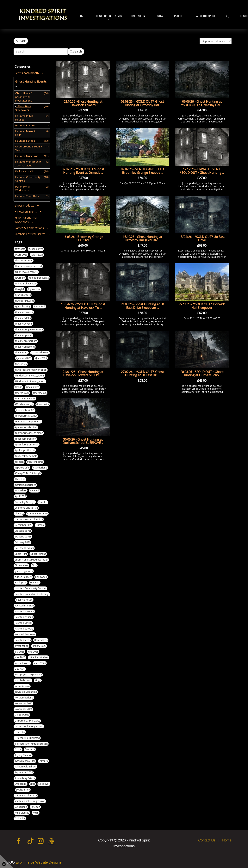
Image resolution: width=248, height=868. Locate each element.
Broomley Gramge (25, 501)
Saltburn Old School (25, 765)
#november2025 (25, 409)
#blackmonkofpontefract (28, 265)
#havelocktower (40, 351)
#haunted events (24, 311)
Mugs (38, 679)
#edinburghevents (39, 276)
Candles (43, 501)
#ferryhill (19, 288)
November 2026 (23, 708)
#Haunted (39, 305)
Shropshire (21, 783)
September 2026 (24, 771)
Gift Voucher (21, 564)
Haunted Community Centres (30, 587)
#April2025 (37, 254)
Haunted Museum (24, 610)
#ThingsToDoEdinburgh (28, 472)
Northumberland (24, 696)
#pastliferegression (25, 438)
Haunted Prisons (24, 616)
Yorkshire (20, 817)
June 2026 (20, 656)
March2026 (40, 662)
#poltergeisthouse (25, 449)
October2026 (22, 714)
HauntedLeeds (23, 639)
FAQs (228, 16)
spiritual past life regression (30, 800)
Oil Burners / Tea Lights (27, 719)
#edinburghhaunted (26, 282)
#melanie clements (25, 397)
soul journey (23, 788)
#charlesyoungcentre (26, 271)
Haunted (35, 581)
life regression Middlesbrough (31, 742)
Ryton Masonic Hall (25, 760)
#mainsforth (32, 386)
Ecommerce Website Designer (39, 861)
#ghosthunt (34, 288)
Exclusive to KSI (23, 530)
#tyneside (20, 478)
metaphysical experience (28, 673)
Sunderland (21, 806)
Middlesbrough (23, 679)
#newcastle (43, 403)
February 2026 (22, 541)
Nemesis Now (22, 685)
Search (76, 50)
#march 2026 (22, 391)
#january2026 (24, 357)
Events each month (29, 72)
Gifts (34, 564)
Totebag (35, 806)
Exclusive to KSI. (23, 535)
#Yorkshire (21, 489)
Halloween (138, 16)
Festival (160, 16)
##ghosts (20, 248)
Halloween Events (28, 210)
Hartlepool (21, 581)
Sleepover (44, 783)
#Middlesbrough (24, 403)
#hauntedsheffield (25, 346)
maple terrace (22, 662)
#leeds (18, 386)
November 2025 (23, 702)
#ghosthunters (23, 294)
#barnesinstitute (24, 259)
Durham (40, 524)
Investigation (22, 645)
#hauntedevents (23, 322)
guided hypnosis (24, 570)
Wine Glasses (22, 811)
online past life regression (29, 725)
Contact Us (207, 839)
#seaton (19, 460)
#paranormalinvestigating (29, 432)
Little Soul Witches (38, 656)
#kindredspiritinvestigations (30, 380)
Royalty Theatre (23, 754)
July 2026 (19, 650)
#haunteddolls (23, 317)
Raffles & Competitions (31, 227)
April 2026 (20, 495)
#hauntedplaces (23, 334)
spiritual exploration (26, 794)
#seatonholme (35, 460)
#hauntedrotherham (26, 340)
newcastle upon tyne (26, 691)
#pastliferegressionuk (27, 443)
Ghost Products (27, 204)
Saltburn (43, 760)
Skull (32, 783)
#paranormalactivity (26, 415)
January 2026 (39, 645)
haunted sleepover (25, 633)
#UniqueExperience (25, 484)
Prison (18, 748)
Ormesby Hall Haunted (27, 737)
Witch (36, 811)
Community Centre (37, 512)
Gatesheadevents (24, 547)
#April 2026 (21, 254)
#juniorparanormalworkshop (31, 368)
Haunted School (23, 622)
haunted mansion (24, 604)
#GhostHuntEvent (24, 299)
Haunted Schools (24, 627)
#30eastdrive (36, 248)
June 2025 (33, 650)
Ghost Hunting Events (108, 16)
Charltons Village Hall (26, 507)
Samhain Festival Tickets (32, 233)
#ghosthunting (22, 305)
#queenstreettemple (26, 455)
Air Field (34, 489)
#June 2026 (21, 363)
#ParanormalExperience (28, 420)
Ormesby (20, 731)
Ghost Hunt (21, 552)
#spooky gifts (22, 466)
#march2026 (40, 391)
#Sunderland (40, 466)
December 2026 (23, 524)
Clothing (19, 512)
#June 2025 (41, 357)
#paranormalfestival (26, 426)
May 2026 (20, 668)
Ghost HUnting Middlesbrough (31, 558)
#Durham (20, 276)
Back (21, 41)
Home (82, 16)
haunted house (24, 599)
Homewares (41, 639)
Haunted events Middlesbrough (32, 593)
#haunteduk (21, 351)
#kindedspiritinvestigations (29, 374)
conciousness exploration (29, 518)
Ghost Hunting (38, 552)
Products (180, 16)
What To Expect (206, 16)
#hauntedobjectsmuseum (29, 328)
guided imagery (23, 576)
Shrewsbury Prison (25, 777)
